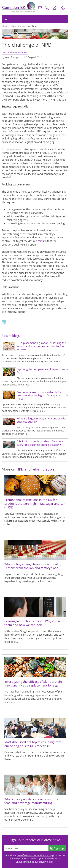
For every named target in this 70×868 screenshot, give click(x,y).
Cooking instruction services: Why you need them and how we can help (35, 623)
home (6, 26)
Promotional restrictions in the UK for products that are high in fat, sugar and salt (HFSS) (42, 396)
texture (42, 241)
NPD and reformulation (15, 52)
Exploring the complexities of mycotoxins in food (42, 371)
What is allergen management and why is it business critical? (42, 420)
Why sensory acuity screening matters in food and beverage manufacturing (33, 801)
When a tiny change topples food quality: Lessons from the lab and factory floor (33, 566)
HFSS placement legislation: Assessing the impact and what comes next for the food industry (41, 346)
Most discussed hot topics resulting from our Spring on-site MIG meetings (33, 744)
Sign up (57, 848)
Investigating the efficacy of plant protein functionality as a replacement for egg (33, 683)
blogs (13, 26)
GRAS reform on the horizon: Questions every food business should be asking (40, 443)
